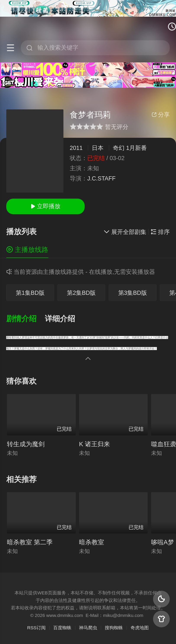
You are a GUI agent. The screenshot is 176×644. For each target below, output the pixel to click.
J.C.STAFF (101, 178)
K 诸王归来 (94, 444)
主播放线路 (27, 250)
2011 (76, 148)
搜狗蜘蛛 (114, 628)
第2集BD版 (81, 293)
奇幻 (119, 148)
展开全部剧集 (125, 232)
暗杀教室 (92, 542)
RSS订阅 (36, 628)
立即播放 (45, 206)
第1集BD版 (30, 293)
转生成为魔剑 (26, 444)
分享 (161, 115)
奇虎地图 (140, 628)
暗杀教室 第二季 (30, 542)
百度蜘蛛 (62, 628)
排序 (160, 232)
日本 (98, 148)
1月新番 (136, 148)
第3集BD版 (133, 293)
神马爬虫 (88, 628)
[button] (26, 319)
